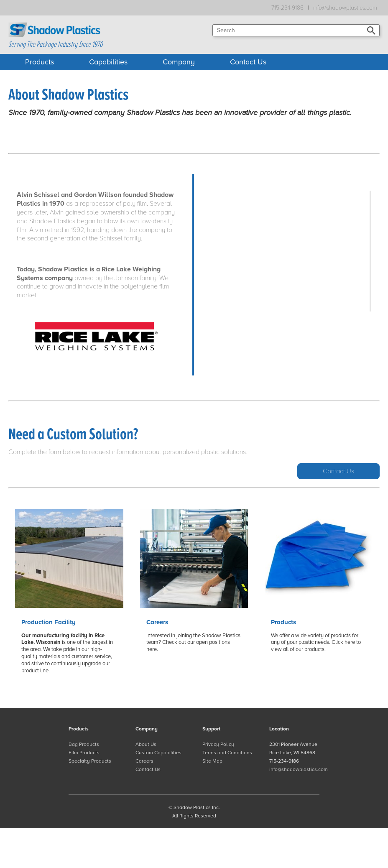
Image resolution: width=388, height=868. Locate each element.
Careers (144, 761)
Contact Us (248, 62)
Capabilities (108, 62)
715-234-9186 (287, 8)
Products (40, 62)
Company (179, 62)
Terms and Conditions (227, 753)
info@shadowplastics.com (345, 8)
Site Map (212, 761)
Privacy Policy (218, 744)
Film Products (84, 753)
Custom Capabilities (158, 753)
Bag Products (84, 744)
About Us (146, 744)
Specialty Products (90, 761)
